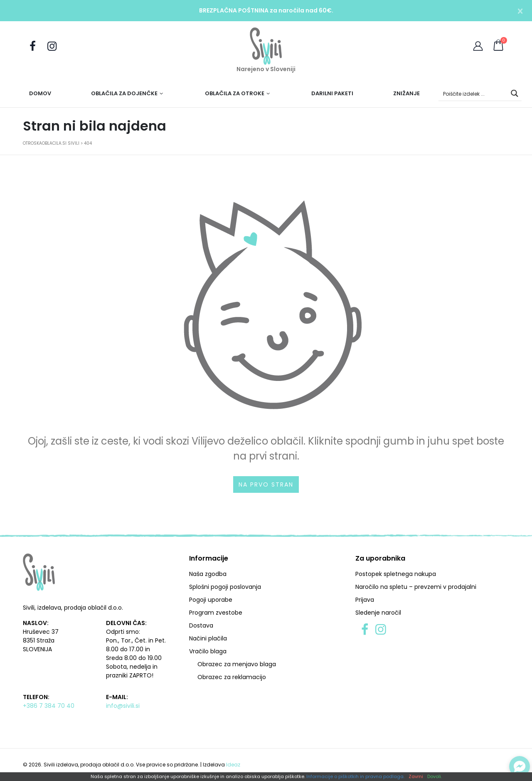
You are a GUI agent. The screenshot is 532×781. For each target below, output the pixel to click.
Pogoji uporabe (211, 600)
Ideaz (233, 765)
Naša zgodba (208, 574)
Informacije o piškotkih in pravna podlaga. (355, 777)
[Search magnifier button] (514, 93)
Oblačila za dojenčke (124, 93)
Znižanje (406, 93)
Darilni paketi (332, 93)
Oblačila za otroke (235, 93)
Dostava (201, 625)
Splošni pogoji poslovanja (225, 587)
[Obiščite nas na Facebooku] (32, 46)
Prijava (365, 600)
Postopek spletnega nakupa (396, 574)
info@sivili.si (123, 706)
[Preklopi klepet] (520, 766)
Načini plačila (208, 638)
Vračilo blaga (208, 651)
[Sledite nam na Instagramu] (52, 46)
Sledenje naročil (378, 613)
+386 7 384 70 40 (49, 706)
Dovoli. (435, 777)
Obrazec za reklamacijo (232, 677)
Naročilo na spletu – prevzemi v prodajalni (416, 587)
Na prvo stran (266, 484)
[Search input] (473, 93)
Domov (40, 93)
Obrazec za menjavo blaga (237, 664)
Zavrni (416, 777)
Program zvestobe (216, 613)
